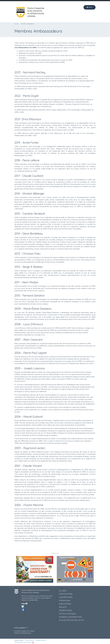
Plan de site (30, 640)
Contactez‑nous (25, 633)
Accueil (16, 24)
